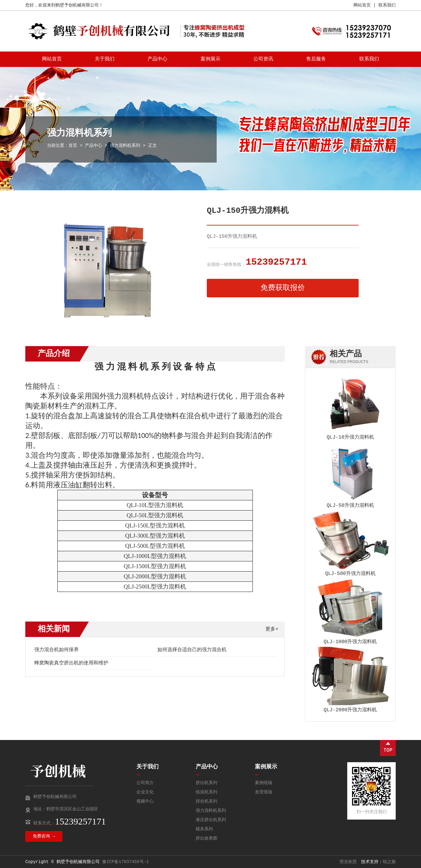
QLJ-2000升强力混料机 (350, 710)
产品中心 (157, 59)
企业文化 (145, 792)
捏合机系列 (206, 801)
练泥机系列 (206, 792)
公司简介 (145, 783)
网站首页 (362, 5)
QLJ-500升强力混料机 (350, 574)
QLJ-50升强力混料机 (350, 506)
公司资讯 (263, 59)
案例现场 (264, 783)
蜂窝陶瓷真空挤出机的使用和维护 (71, 663)
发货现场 (264, 792)
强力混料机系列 (125, 146)
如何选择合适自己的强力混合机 (192, 650)
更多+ (272, 629)
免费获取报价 (283, 288)
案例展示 (210, 59)
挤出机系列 (206, 783)
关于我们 (105, 59)
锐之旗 (389, 862)
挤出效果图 (206, 838)
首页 (73, 146)
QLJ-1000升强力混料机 (350, 642)
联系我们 (387, 5)
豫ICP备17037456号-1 (125, 862)
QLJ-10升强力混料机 (350, 437)
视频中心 (145, 801)
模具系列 (204, 829)
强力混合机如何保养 (56, 650)
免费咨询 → (44, 836)
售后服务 (316, 59)
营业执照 (348, 862)
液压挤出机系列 (211, 820)
